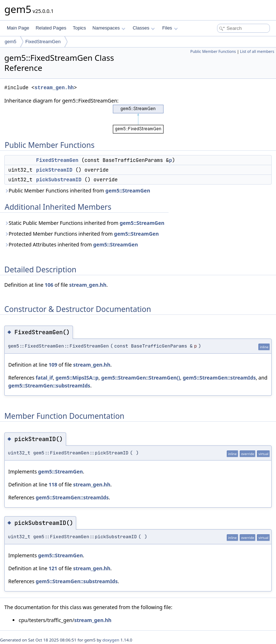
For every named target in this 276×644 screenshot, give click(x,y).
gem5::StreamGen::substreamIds (49, 386)
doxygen (111, 640)
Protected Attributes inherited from (71, 244)
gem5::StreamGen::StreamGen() (141, 378)
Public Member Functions (213, 51)
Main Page (18, 28)
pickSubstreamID (59, 180)
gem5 (11, 42)
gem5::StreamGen (128, 191)
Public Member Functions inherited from (77, 191)
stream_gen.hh (54, 88)
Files (170, 28)
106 (49, 285)
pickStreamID (54, 170)
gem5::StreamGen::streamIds (219, 378)
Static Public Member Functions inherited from (84, 223)
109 (53, 365)
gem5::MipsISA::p (77, 378)
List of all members (257, 51)
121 (53, 568)
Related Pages (51, 28)
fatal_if (44, 378)
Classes (144, 28)
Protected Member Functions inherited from (82, 234)
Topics (79, 28)
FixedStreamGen (43, 42)
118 (53, 484)
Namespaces (109, 28)
